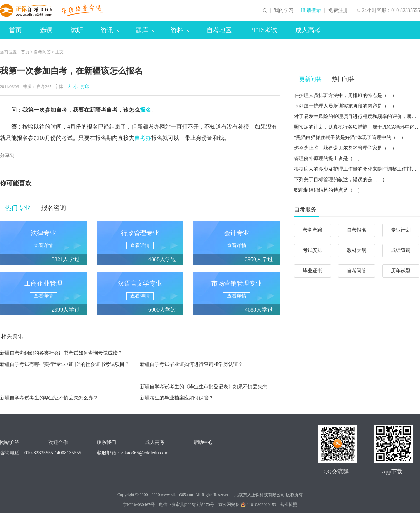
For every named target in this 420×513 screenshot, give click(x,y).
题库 (145, 30)
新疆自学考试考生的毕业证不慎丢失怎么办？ (49, 398)
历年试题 (401, 271)
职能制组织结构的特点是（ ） (328, 190)
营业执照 (289, 505)
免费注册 (338, 11)
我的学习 (284, 11)
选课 (46, 30)
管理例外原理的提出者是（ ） (328, 159)
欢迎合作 (58, 442)
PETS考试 (264, 30)
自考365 (44, 87)
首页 (15, 30)
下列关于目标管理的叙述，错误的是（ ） (341, 180)
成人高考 (308, 30)
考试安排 (313, 250)
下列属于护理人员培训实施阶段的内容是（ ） (345, 106)
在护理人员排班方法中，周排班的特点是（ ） (345, 95)
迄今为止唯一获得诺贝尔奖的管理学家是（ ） (345, 148)
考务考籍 (313, 230)
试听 (77, 30)
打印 (84, 87)
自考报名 (357, 230)
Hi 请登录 (311, 11)
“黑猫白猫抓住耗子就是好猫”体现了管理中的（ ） (350, 138)
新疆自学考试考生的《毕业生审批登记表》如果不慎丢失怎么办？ (211, 387)
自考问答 (42, 52)
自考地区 (219, 30)
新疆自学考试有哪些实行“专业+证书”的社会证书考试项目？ (65, 364)
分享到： (10, 155)
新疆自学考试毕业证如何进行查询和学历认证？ (191, 364)
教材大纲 (357, 250)
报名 (146, 110)
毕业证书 (313, 271)
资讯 (110, 30)
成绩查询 (401, 250)
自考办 (143, 138)
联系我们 (106, 442)
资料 (180, 30)
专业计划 (401, 230)
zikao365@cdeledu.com (145, 453)
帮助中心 (203, 442)
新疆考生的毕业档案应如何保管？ (177, 398)
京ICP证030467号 (139, 505)
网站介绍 (10, 442)
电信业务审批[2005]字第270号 (187, 505)
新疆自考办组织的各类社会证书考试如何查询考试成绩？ (61, 353)
